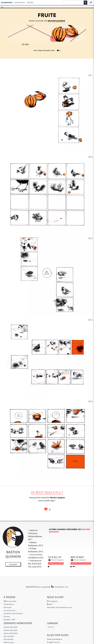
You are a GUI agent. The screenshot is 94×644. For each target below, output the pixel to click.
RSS (50, 604)
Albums (30, 3)
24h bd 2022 (9, 636)
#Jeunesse (60, 553)
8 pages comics (53, 642)
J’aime (46, 509)
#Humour (52, 553)
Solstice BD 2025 (11, 627)
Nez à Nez (77, 547)
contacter (13, 564)
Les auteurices (9, 610)
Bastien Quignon (56, 21)
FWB (13, 619)
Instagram (52, 601)
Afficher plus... (9, 642)
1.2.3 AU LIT (55, 547)
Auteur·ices (20, 3)
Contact (7, 616)
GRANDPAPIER (7, 3)
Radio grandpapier (55, 639)
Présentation (9, 604)
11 (59, 50)
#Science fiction (77, 553)
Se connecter (10, 601)
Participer (8, 607)
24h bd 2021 (8, 639)
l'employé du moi (59, 587)
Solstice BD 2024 (11, 630)
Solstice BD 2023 (11, 633)
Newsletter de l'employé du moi (60, 607)
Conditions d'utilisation (13, 613)
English (51, 627)
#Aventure (87, 553)
